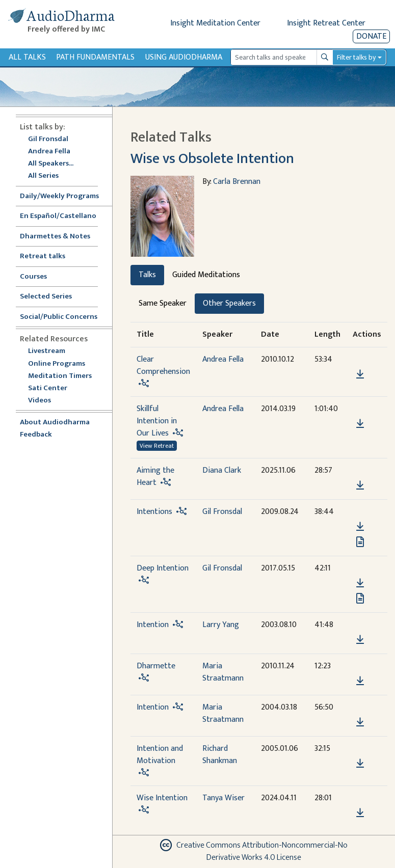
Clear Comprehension (163, 365)
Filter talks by (356, 57)
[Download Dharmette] (360, 681)
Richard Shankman (220, 755)
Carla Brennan (237, 182)
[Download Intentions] (360, 527)
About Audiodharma (55, 423)
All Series (43, 176)
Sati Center (48, 388)
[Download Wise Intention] (360, 813)
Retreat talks (43, 256)
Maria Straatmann (223, 672)
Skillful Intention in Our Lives (157, 421)
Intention (153, 625)
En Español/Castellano (58, 216)
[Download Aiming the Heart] (360, 485)
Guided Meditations (206, 275)
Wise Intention (162, 798)
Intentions (154, 512)
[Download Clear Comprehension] (360, 374)
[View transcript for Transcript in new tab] (360, 542)
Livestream (47, 351)
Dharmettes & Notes (55, 237)
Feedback (36, 435)
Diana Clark (222, 470)
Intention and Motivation (160, 755)
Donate (371, 36)
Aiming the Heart (155, 477)
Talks (147, 275)
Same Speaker (163, 303)
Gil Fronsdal (48, 139)
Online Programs (57, 364)
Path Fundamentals (95, 57)
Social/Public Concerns (59, 317)
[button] (360, 360)
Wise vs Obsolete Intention (212, 159)
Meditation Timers (60, 376)
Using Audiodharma (184, 57)
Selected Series (52, 297)
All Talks (27, 57)
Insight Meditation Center (215, 23)
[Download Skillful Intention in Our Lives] (360, 424)
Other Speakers (229, 303)
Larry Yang (221, 625)
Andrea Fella (49, 152)
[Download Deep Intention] (360, 583)
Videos (45, 401)
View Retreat (157, 446)
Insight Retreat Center (326, 23)
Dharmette (156, 666)
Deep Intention (163, 568)
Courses (33, 277)
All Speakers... (51, 164)
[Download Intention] (360, 640)
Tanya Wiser (223, 798)
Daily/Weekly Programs (65, 196)
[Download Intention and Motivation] (360, 764)
